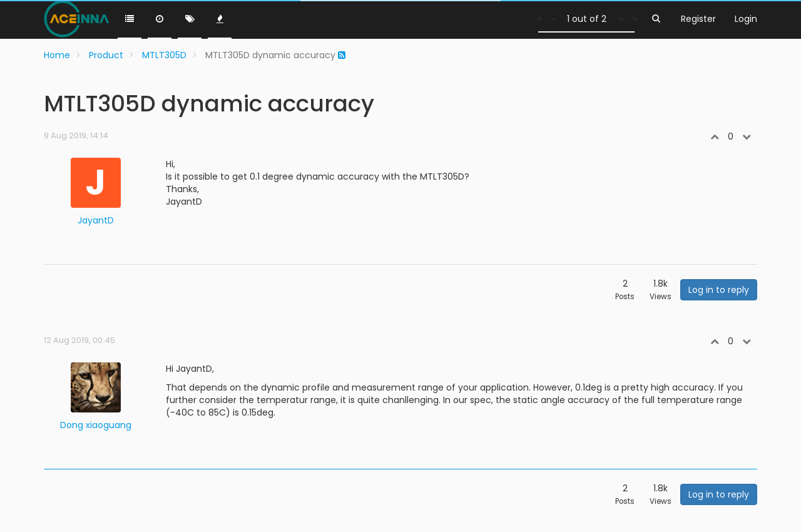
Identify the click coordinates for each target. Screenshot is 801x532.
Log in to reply (719, 290)
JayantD (96, 220)
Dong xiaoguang (96, 425)
